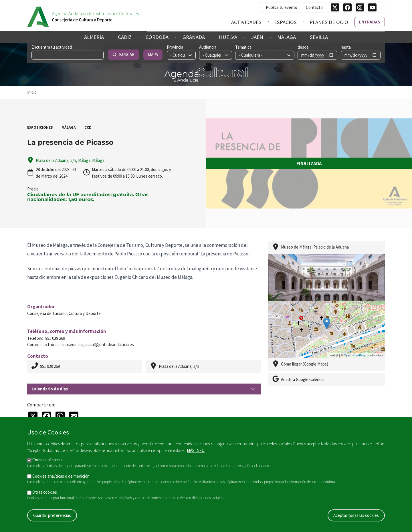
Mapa (371, 54)
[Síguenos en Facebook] (347, 7)
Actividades (246, 22)
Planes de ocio (329, 22)
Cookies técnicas (47, 460)
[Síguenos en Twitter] (335, 7)
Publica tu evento (282, 7)
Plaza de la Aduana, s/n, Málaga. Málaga (70, 160)
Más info (196, 450)
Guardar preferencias (52, 515)
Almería (94, 37)
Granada (194, 37)
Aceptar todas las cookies (356, 515)
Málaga (287, 37)
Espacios (285, 22)
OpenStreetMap (355, 355)
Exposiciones (40, 127)
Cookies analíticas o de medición (61, 476)
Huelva (228, 37)
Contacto (314, 7)
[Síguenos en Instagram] (360, 7)
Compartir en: (41, 405)
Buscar (342, 54)
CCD (88, 127)
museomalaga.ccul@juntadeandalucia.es (98, 345)
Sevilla (319, 37)
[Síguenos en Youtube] (372, 7)
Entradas (370, 22)
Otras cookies (45, 492)
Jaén (257, 37)
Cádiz (125, 37)
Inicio (32, 92)
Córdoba (157, 37)
